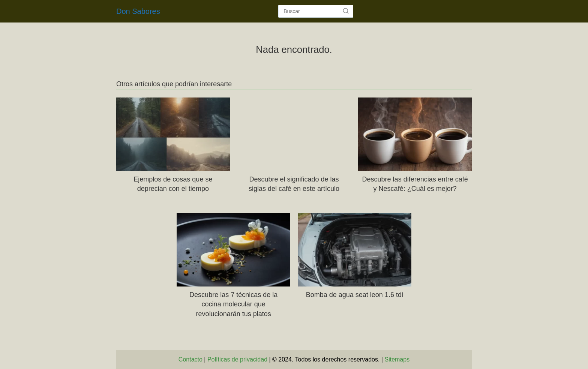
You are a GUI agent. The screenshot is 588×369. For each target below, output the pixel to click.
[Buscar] (346, 11)
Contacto (190, 359)
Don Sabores (138, 11)
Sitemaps (397, 359)
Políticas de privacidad (237, 359)
